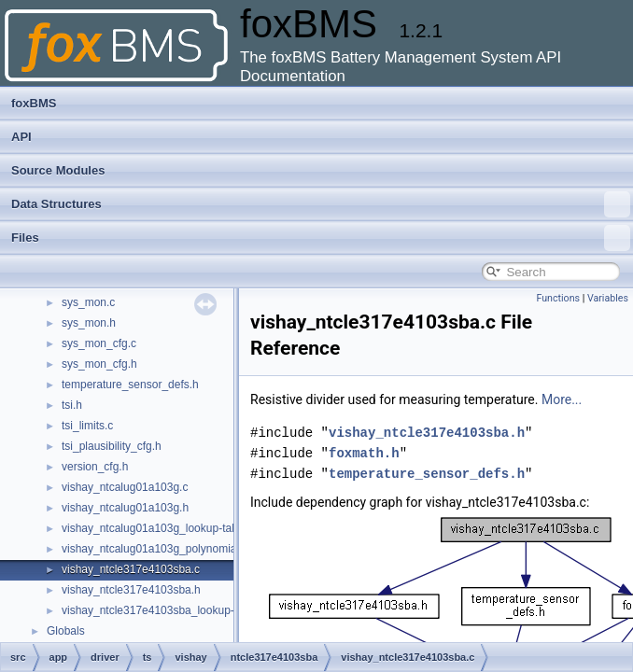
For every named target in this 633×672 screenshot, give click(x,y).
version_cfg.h (95, 467)
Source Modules (58, 170)
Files (321, 238)
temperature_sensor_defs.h (130, 385)
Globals (66, 631)
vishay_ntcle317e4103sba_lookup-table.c (164, 610)
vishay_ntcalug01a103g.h (125, 508)
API (21, 137)
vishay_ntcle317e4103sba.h (131, 590)
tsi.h (72, 405)
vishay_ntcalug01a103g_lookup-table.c (159, 528)
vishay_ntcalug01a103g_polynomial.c (155, 549)
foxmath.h (364, 453)
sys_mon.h (89, 323)
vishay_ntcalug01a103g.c (125, 487)
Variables (608, 298)
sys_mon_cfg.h (99, 364)
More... (562, 399)
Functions (558, 298)
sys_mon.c (88, 302)
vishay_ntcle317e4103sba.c (131, 569)
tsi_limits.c (87, 426)
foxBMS (34, 103)
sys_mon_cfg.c (99, 343)
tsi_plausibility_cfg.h (112, 446)
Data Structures (321, 204)
